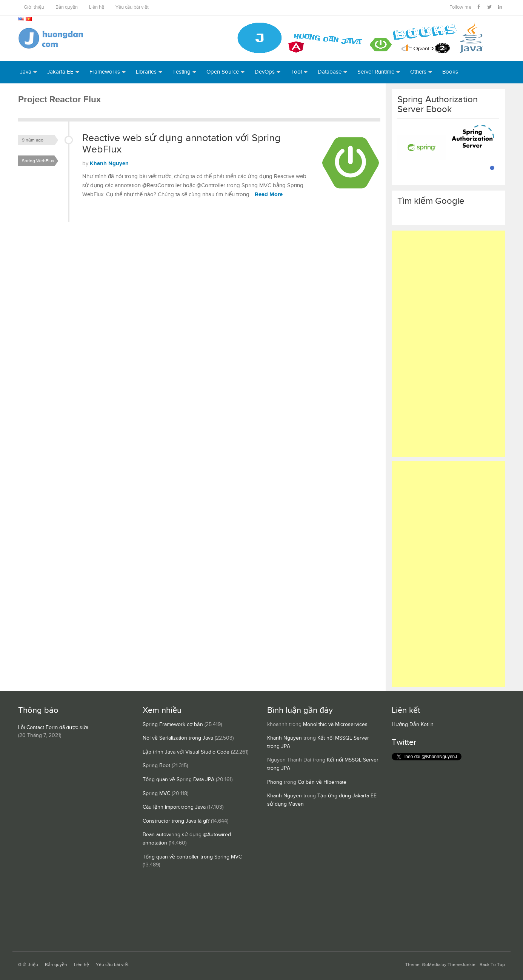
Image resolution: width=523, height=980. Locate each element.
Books (450, 72)
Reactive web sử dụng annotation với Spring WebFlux (182, 144)
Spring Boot (156, 766)
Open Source (223, 72)
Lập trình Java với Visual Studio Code (186, 752)
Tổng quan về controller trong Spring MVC (192, 857)
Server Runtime (376, 72)
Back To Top (492, 965)
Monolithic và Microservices (335, 725)
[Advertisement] (448, 344)
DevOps (265, 72)
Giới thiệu (34, 7)
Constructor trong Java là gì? (176, 821)
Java (26, 72)
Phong (275, 782)
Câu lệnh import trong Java (174, 807)
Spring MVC (156, 794)
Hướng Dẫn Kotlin (413, 725)
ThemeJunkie (461, 965)
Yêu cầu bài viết (132, 7)
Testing (182, 72)
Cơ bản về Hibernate (322, 782)
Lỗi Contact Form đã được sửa (53, 728)
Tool (296, 72)
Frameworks (105, 72)
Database (330, 72)
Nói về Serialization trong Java (178, 738)
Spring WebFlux (38, 161)
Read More (269, 195)
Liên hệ (97, 7)
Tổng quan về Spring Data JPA (178, 780)
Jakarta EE (60, 72)
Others (418, 72)
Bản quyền (67, 7)
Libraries (146, 72)
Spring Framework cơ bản (173, 725)
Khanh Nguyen (109, 164)
